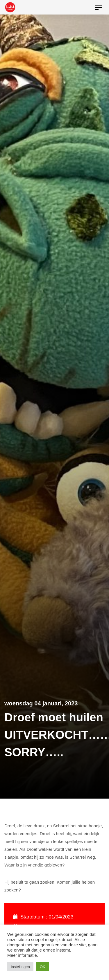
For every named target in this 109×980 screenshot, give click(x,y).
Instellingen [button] (20, 967)
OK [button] (43, 967)
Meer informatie (22, 955)
